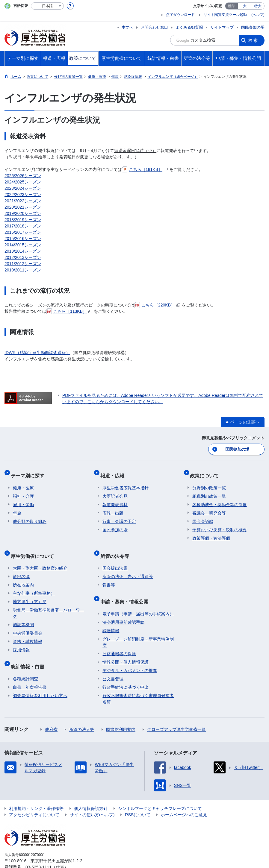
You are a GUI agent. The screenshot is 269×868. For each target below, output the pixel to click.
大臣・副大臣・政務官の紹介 (40, 557)
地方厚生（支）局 (30, 591)
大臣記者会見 (115, 490)
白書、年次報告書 (30, 671)
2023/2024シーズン (23, 188)
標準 (232, 6)
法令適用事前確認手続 (123, 606)
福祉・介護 (23, 490)
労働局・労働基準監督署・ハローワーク (49, 602)
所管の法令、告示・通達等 (128, 566)
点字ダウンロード (180, 15)
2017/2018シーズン (23, 226)
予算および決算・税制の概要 (220, 524)
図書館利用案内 (121, 714)
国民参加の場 (253, 27)
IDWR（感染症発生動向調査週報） (37, 353)
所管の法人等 (82, 714)
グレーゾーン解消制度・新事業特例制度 (138, 626)
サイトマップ (222, 27)
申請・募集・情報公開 (126, 588)
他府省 (51, 714)
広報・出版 (113, 507)
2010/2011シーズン (23, 270)
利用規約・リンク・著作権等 (36, 793)
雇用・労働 (23, 499)
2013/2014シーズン (23, 251)
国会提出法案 (115, 557)
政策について (207, 472)
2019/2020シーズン (23, 213)
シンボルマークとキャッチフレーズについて (160, 793)
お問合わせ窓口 (154, 27)
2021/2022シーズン (23, 201)
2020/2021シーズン (23, 207)
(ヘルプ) (258, 15)
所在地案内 (23, 574)
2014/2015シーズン (23, 245)
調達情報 (111, 615)
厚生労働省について (34, 547)
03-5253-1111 (38, 851)
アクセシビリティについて (34, 799)
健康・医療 (23, 482)
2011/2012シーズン (23, 264)
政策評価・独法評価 (211, 532)
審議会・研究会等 (209, 507)
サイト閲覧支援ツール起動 (225, 15)
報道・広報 (114, 472)
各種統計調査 (25, 663)
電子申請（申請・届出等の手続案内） (138, 598)
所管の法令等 (117, 547)
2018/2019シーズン (23, 220)
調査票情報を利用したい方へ (40, 680)
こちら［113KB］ (69, 311)
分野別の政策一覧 (209, 482)
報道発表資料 (115, 499)
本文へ (127, 27)
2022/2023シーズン (23, 195)
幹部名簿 (21, 566)
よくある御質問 (189, 27)
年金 (17, 507)
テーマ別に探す (30, 472)
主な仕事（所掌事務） (34, 582)
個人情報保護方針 (91, 793)
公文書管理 (113, 663)
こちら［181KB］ (145, 169)
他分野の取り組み (30, 515)
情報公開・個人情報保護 (126, 646)
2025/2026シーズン (23, 176)
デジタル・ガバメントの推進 (130, 655)
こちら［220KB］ (157, 305)
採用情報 (21, 639)
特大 (258, 6)
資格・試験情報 (28, 631)
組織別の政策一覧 (209, 490)
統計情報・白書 (30, 653)
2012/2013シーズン (23, 257)
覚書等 (109, 574)
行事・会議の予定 (119, 515)
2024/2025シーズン (23, 182)
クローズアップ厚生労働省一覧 (176, 714)
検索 (253, 40)
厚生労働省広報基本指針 (126, 482)
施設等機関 (23, 614)
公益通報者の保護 (119, 638)
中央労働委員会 (28, 622)
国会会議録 (203, 515)
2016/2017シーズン (23, 232)
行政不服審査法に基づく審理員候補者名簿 (138, 683)
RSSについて (138, 799)
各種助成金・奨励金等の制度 (220, 499)
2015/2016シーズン (23, 239)
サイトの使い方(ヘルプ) (92, 799)
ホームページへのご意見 (184, 799)
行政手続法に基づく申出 (126, 671)
